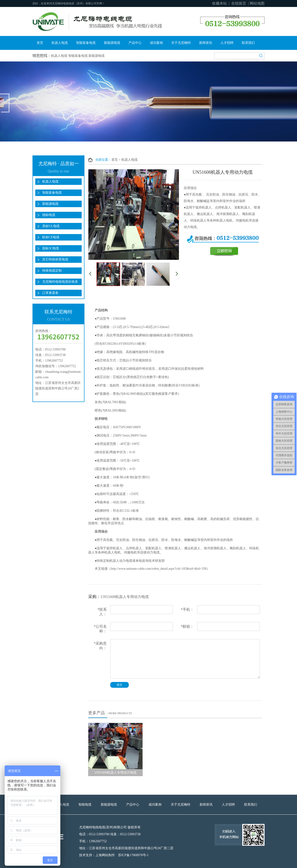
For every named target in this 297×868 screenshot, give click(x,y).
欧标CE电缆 (51, 237)
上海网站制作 (105, 855)
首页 (40, 43)
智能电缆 (85, 805)
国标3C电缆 (51, 248)
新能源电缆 (112, 43)
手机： (187, 609)
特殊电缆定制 (52, 271)
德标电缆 (49, 215)
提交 (119, 685)
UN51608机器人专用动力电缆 (115, 773)
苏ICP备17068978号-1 (133, 855)
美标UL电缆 (51, 226)
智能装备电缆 (86, 43)
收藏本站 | (221, 3)
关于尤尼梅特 (181, 43)
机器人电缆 (60, 43)
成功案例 (156, 43)
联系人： (102, 612)
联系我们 (248, 43)
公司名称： (100, 629)
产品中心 (135, 43)
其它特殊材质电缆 (55, 259)
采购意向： (100, 646)
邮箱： (187, 626)
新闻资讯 (206, 43)
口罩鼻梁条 (50, 293)
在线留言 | (240, 3)
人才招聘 (227, 43)
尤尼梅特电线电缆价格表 (60, 282)
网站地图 (257, 3)
